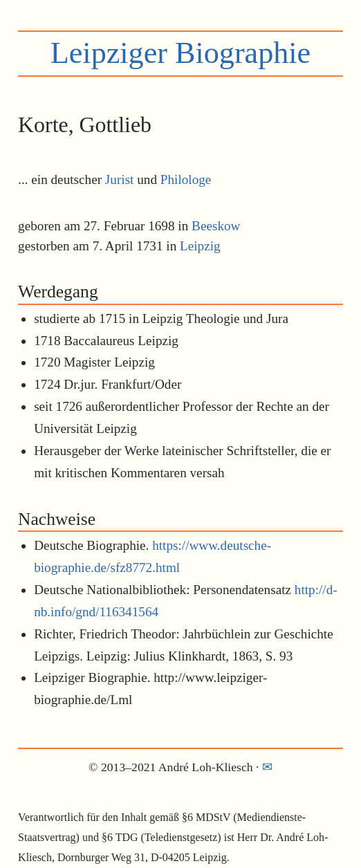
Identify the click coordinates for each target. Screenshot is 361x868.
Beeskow (216, 226)
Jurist (120, 179)
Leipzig (200, 246)
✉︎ (267, 767)
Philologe (186, 179)
